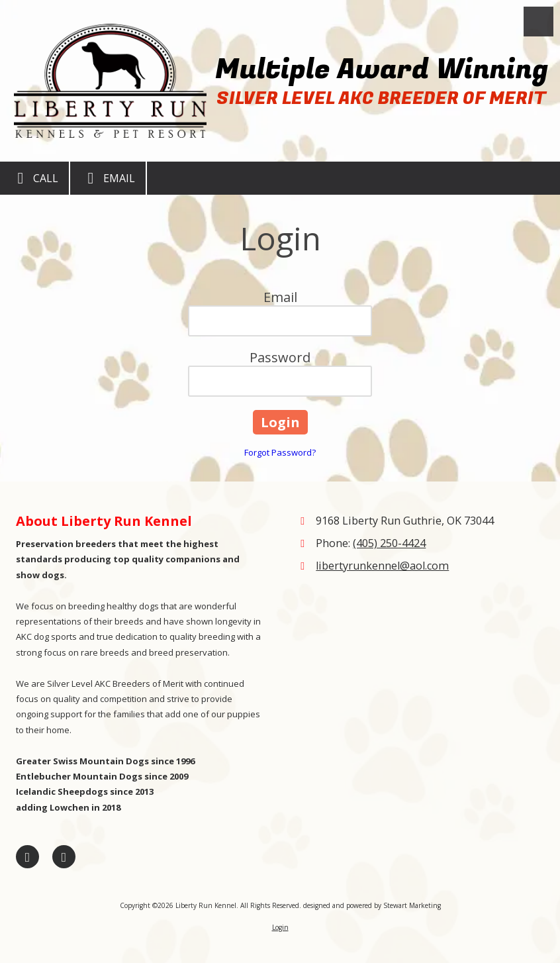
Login (280, 927)
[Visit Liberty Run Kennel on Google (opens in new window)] (64, 857)
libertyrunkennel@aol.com (382, 566)
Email (108, 178)
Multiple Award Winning (382, 69)
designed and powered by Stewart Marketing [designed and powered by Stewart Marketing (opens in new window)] (372, 905)
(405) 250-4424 (389, 543)
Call (34, 178)
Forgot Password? (280, 452)
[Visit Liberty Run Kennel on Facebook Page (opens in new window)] (27, 857)
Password (280, 357)
